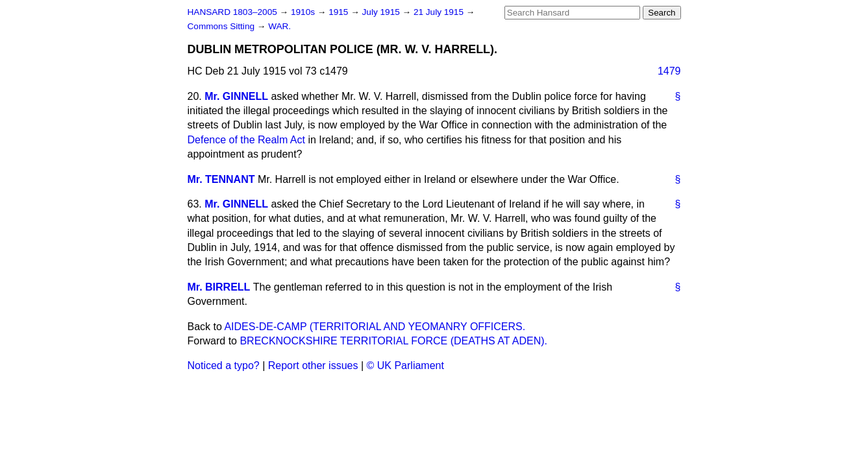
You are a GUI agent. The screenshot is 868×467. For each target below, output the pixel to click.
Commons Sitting (222, 26)
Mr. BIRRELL (219, 287)
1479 (669, 71)
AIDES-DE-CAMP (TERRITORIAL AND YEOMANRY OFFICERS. (375, 327)
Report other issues (313, 365)
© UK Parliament (405, 365)
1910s (304, 12)
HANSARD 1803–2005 (232, 12)
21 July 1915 (440, 12)
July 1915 (382, 12)
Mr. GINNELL (236, 96)
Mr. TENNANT (221, 179)
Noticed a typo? (224, 365)
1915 (340, 12)
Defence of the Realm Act (246, 140)
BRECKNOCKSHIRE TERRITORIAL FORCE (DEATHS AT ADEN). (393, 341)
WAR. (279, 26)
